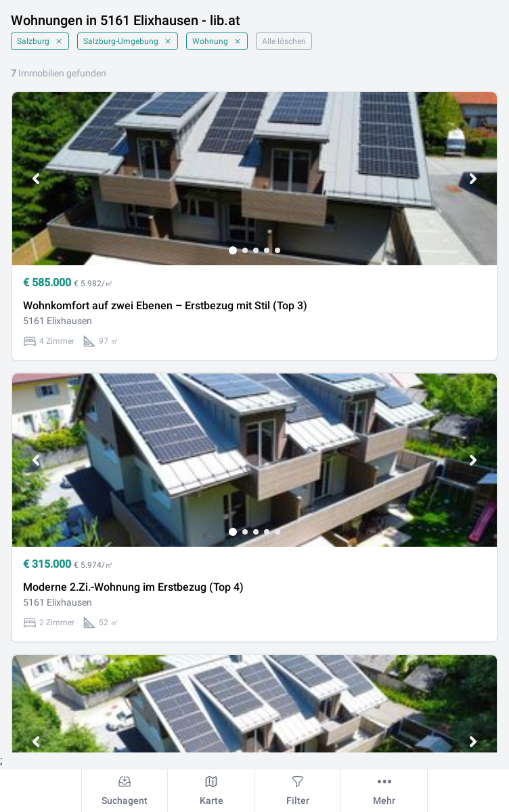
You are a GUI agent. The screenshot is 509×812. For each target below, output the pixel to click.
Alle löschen (284, 41)
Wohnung (217, 41)
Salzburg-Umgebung (128, 41)
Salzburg (40, 41)
